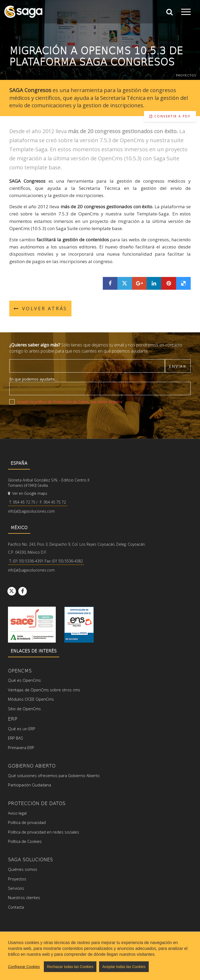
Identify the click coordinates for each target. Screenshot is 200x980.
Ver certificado (79, 625)
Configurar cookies (74, 957)
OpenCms (20, 670)
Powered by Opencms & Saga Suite (164, 962)
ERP (13, 719)
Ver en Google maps (28, 493)
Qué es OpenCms (24, 680)
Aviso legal (17, 813)
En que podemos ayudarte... (33, 379)
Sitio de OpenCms (24, 709)
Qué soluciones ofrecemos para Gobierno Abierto (54, 775)
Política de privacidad (27, 822)
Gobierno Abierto (32, 765)
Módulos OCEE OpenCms (31, 699)
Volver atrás (40, 308)
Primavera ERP (21, 748)
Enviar (178, 366)
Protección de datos (37, 803)
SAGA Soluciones (30, 859)
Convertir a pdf (170, 116)
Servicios (16, 888)
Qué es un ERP (22, 729)
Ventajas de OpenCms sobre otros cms (44, 690)
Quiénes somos (23, 869)
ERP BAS (16, 738)
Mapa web (42, 957)
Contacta (16, 907)
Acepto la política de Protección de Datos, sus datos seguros (70, 402)
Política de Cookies (25, 841)
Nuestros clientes (24, 897)
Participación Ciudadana (29, 785)
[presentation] (50, 419)
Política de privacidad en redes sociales (44, 832)
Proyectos (186, 75)
